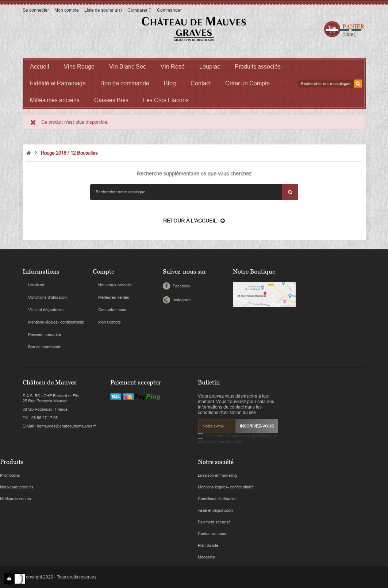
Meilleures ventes (114, 297)
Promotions (10, 475)
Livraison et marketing (217, 475)
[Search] (330, 84)
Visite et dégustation (46, 310)
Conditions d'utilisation (47, 297)
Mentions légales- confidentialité (56, 322)
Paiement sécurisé (45, 334)
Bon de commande (45, 347)
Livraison (36, 285)
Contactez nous (112, 310)
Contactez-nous (212, 534)
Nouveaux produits (115, 285)
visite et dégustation (215, 510)
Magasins (206, 557)
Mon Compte (110, 322)
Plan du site (208, 545)
